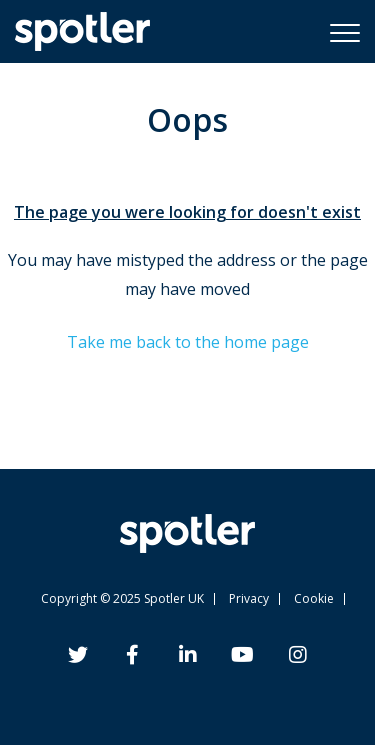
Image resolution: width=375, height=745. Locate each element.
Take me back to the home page (188, 342)
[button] (345, 32)
